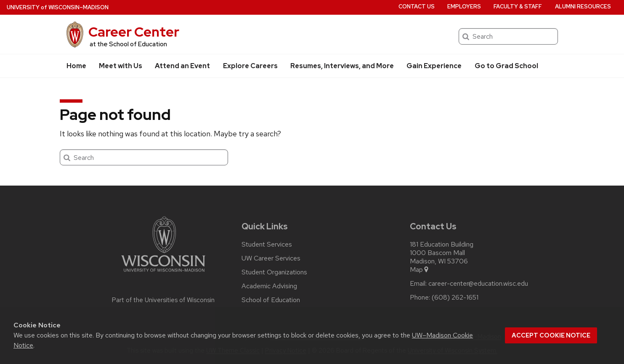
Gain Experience (434, 66)
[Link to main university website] (163, 273)
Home (76, 66)
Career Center (134, 32)
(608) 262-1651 (455, 298)
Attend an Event (182, 66)
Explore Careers (250, 66)
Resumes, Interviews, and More (342, 66)
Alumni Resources (583, 7)
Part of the (163, 300)
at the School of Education (128, 44)
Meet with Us (121, 66)
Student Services (267, 244)
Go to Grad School (506, 66)
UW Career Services (271, 258)
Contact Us (417, 7)
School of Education (271, 300)
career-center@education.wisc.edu (478, 284)
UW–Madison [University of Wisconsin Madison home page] (58, 7)
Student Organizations (274, 272)
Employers (464, 7)
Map (420, 270)
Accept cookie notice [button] (551, 335)
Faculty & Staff (518, 7)
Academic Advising (269, 286)
